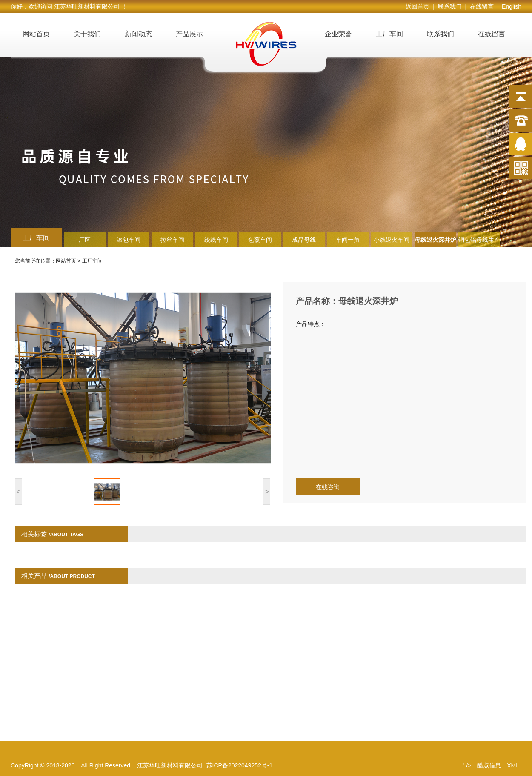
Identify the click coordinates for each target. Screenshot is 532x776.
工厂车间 (389, 34)
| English (509, 6)
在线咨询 (328, 487)
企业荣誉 (338, 34)
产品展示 (189, 34)
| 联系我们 (449, 6)
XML (513, 765)
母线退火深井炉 (435, 240)
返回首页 (419, 6)
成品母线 (304, 240)
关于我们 (87, 34)
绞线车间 (216, 240)
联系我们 (440, 34)
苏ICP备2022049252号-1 (240, 765)
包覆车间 (260, 240)
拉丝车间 (172, 240)
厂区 (85, 240)
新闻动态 (138, 34)
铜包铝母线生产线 (479, 242)
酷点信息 (489, 765)
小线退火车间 (392, 240)
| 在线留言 (481, 6)
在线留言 (492, 34)
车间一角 (348, 240)
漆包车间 (129, 240)
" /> (467, 765)
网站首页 (36, 34)
